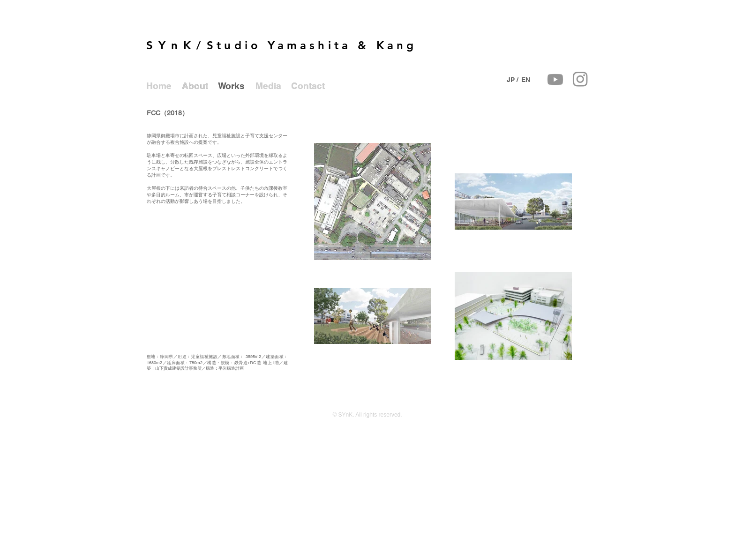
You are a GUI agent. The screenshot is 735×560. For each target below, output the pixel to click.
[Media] (268, 86)
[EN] (525, 79)
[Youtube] (555, 79)
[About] (195, 86)
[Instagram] (580, 79)
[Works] (231, 86)
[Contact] (308, 86)
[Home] (159, 86)
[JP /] (512, 79)
